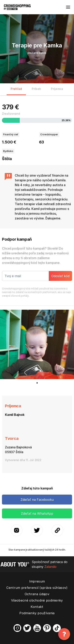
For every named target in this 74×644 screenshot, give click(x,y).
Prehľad (16, 89)
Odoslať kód (60, 276)
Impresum (37, 581)
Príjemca (57, 89)
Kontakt (37, 607)
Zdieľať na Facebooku (37, 500)
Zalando (50, 567)
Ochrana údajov (37, 594)
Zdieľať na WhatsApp (37, 513)
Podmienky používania (37, 613)
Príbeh (36, 89)
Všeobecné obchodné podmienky (37, 600)
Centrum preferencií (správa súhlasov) (37, 588)
